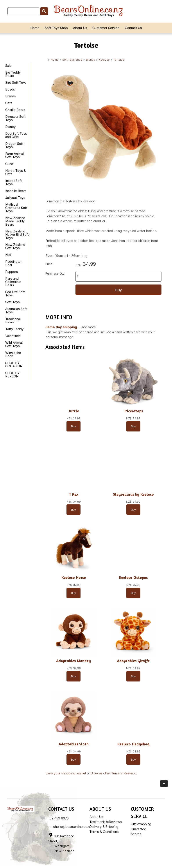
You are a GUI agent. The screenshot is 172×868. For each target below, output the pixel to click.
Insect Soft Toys (13, 182)
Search (136, 834)
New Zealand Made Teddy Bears (15, 221)
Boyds (10, 89)
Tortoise (119, 60)
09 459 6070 (59, 818)
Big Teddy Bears (13, 74)
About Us (80, 28)
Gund (9, 164)
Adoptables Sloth (74, 744)
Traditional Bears (13, 321)
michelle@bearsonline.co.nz (71, 827)
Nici (8, 255)
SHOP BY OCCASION (14, 364)
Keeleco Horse (74, 577)
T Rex (74, 494)
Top (164, 784)
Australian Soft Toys (16, 310)
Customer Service (106, 28)
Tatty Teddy (14, 329)
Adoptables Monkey (73, 661)
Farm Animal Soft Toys (14, 155)
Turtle (74, 411)
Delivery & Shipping (104, 827)
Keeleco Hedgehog (133, 744)
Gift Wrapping (141, 824)
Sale (8, 66)
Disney (10, 127)
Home (35, 28)
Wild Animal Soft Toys (14, 344)
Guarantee (138, 829)
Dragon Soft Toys (14, 145)
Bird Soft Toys (16, 82)
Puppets (12, 272)
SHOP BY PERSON (12, 375)
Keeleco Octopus (133, 577)
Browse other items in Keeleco (114, 773)
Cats (9, 103)
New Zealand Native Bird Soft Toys (17, 235)
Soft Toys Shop (56, 28)
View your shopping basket (66, 773)
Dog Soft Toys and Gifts (16, 135)
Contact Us (133, 28)
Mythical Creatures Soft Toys (16, 208)
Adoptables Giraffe (133, 661)
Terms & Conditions (104, 832)
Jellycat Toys (15, 198)
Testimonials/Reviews (106, 822)
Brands (90, 60)
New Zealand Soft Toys (15, 246)
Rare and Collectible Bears (13, 282)
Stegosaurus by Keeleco (133, 494)
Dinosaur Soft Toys (15, 118)
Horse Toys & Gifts (16, 172)
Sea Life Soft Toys (15, 294)
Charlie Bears (15, 110)
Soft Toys (13, 302)
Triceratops (133, 411)
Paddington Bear (14, 263)
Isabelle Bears (16, 191)
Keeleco (104, 60)
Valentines (13, 336)
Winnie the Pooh (13, 354)
